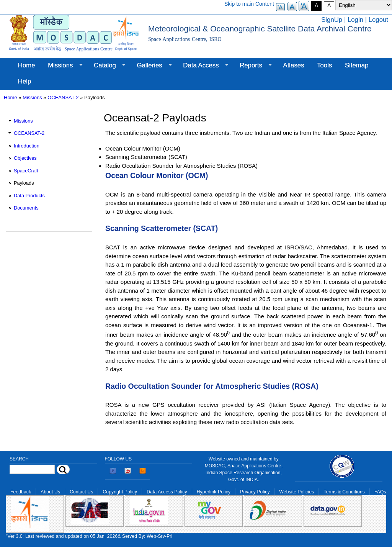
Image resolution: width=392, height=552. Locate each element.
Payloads (24, 183)
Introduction (27, 146)
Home (27, 65)
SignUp (332, 20)
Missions (62, 66)
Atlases (294, 65)
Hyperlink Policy (214, 492)
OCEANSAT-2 (63, 97)
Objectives (25, 158)
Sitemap (357, 65)
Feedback (21, 492)
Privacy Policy (255, 492)
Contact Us (81, 492)
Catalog (106, 66)
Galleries (151, 66)
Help (25, 81)
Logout (378, 20)
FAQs (380, 492)
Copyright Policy (120, 492)
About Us (50, 492)
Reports (252, 66)
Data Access (202, 66)
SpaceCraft (26, 171)
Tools (324, 65)
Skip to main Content (249, 4)
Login (355, 20)
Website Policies (297, 492)
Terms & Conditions (344, 492)
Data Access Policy (167, 492)
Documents (26, 208)
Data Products (29, 196)
